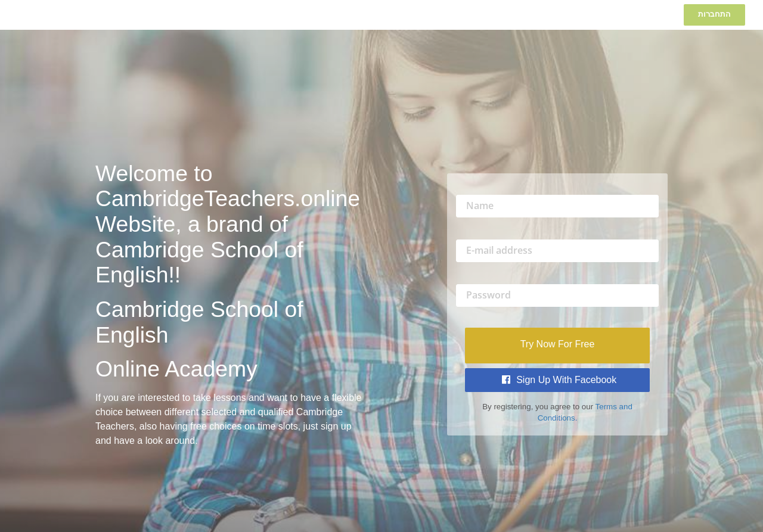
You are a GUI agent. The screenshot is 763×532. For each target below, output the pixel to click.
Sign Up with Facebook (559, 380)
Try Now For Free (558, 344)
